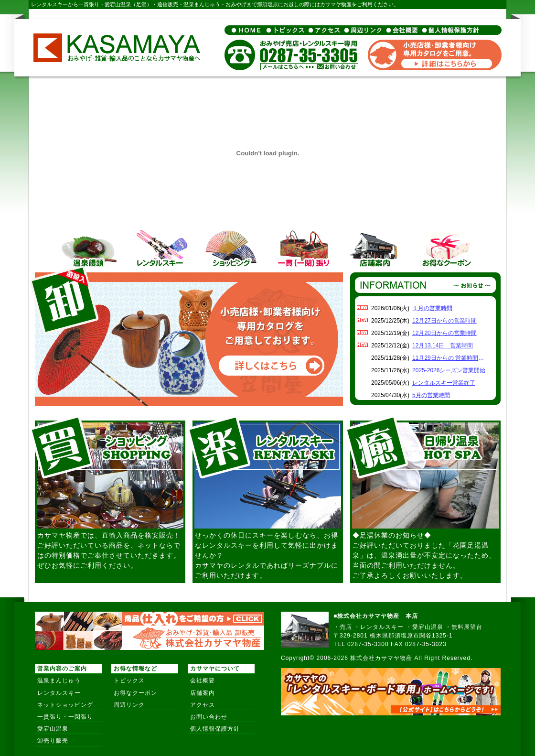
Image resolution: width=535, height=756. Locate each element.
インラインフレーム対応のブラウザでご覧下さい (425, 354)
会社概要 (203, 680)
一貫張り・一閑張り (65, 717)
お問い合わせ (209, 717)
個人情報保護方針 (215, 729)
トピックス (129, 680)
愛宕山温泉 (53, 729)
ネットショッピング (65, 705)
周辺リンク (129, 705)
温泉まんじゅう (59, 680)
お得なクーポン (135, 693)
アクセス (203, 705)
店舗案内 (203, 693)
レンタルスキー (59, 693)
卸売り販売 (53, 741)
